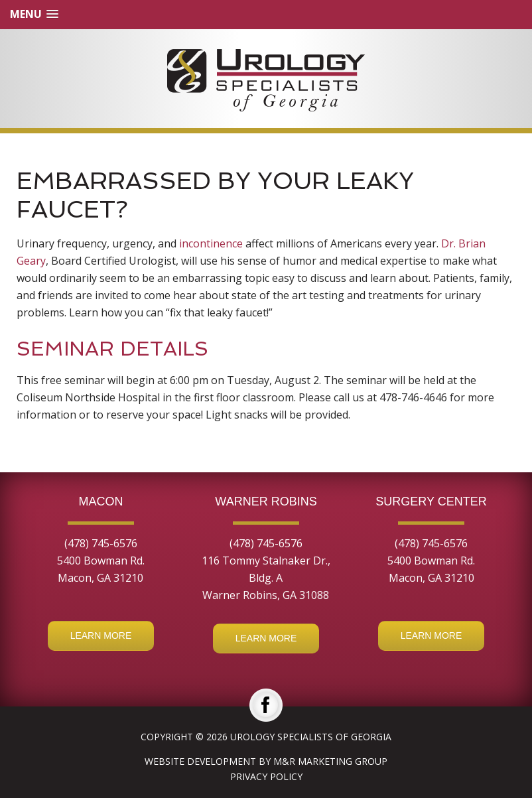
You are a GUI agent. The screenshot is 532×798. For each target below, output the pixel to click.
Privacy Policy (266, 776)
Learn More (101, 635)
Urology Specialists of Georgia (311, 737)
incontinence (211, 243)
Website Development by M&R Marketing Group (266, 761)
